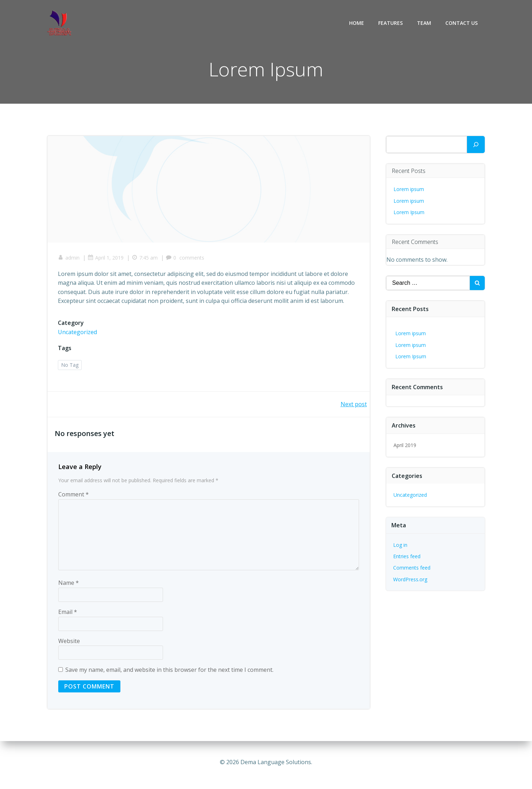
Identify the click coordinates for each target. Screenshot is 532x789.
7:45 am (145, 258)
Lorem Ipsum (409, 212)
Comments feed (412, 568)
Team (424, 23)
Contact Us (462, 23)
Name (69, 583)
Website (69, 641)
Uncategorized (78, 332)
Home (357, 23)
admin (69, 258)
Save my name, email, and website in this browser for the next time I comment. (169, 670)
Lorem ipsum (409, 189)
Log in (401, 545)
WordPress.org (411, 579)
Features (390, 23)
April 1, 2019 (106, 258)
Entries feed (407, 556)
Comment (74, 495)
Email (68, 612)
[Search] (476, 145)
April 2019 (405, 445)
